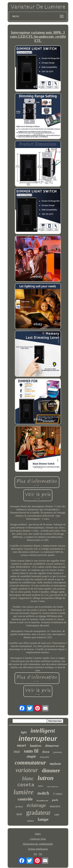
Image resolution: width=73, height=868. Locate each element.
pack (55, 800)
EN (35, 854)
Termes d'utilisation (38, 849)
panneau (58, 752)
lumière (23, 792)
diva (46, 752)
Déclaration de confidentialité (38, 844)
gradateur (38, 813)
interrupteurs (53, 786)
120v (57, 815)
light (24, 732)
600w (41, 786)
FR (40, 854)
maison (55, 764)
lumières (36, 746)
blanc (28, 778)
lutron (46, 778)
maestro (55, 806)
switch (43, 793)
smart (21, 745)
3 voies (58, 794)
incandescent (42, 800)
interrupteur (38, 738)
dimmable (44, 757)
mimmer (31, 821)
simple (31, 756)
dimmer (51, 770)
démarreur (52, 746)
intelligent (43, 731)
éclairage (36, 805)
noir (19, 814)
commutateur (30, 763)
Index (38, 834)
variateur (27, 770)
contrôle (25, 799)
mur (17, 751)
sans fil (31, 751)
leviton (19, 807)
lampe (43, 819)
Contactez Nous (38, 839)
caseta (26, 785)
